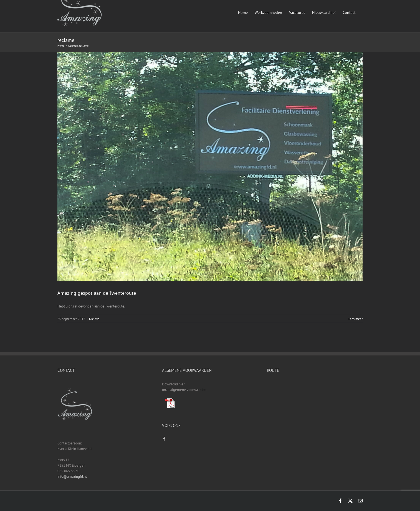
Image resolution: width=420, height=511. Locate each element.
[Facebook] (164, 439)
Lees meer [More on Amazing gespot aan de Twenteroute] (356, 319)
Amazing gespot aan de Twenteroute (97, 293)
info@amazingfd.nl (72, 476)
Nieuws (94, 319)
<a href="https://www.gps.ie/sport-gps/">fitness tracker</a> (315, 402)
